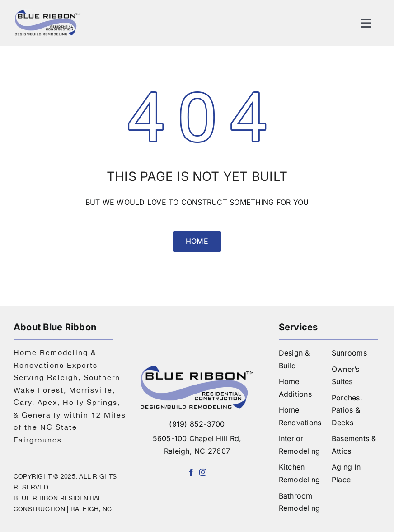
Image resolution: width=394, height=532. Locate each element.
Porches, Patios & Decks (347, 410)
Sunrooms (349, 353)
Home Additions (295, 388)
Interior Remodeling (299, 445)
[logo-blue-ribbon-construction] (197, 369)
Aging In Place (346, 473)
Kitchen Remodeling (299, 473)
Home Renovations (300, 416)
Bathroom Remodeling (299, 502)
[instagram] (203, 472)
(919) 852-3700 (197, 424)
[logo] (47, 13)
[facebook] (191, 472)
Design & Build (294, 359)
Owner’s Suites (346, 375)
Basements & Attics (354, 445)
